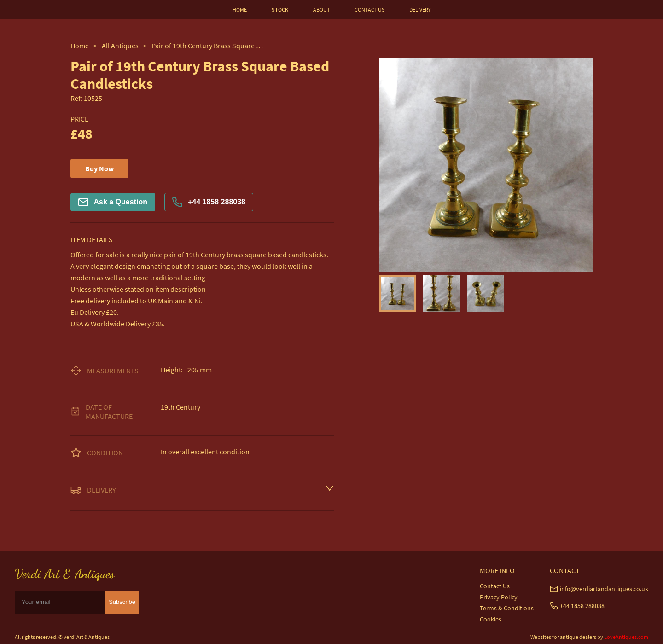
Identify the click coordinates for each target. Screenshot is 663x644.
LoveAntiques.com (626, 637)
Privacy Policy (499, 597)
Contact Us (495, 586)
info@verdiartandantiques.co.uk (604, 589)
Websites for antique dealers (563, 637)
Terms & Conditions (507, 608)
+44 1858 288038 (209, 202)
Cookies (491, 619)
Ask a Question (113, 202)
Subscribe (122, 602)
